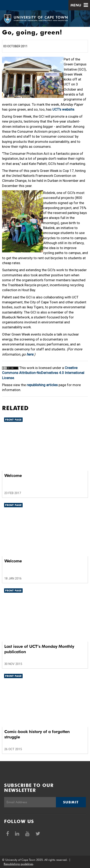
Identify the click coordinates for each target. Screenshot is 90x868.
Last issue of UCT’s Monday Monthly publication (39, 649)
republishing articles (42, 385)
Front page (13, 420)
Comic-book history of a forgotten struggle (37, 734)
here (30, 354)
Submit (71, 802)
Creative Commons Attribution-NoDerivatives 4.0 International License (43, 373)
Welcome (13, 475)
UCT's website (63, 109)
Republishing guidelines (18, 864)
